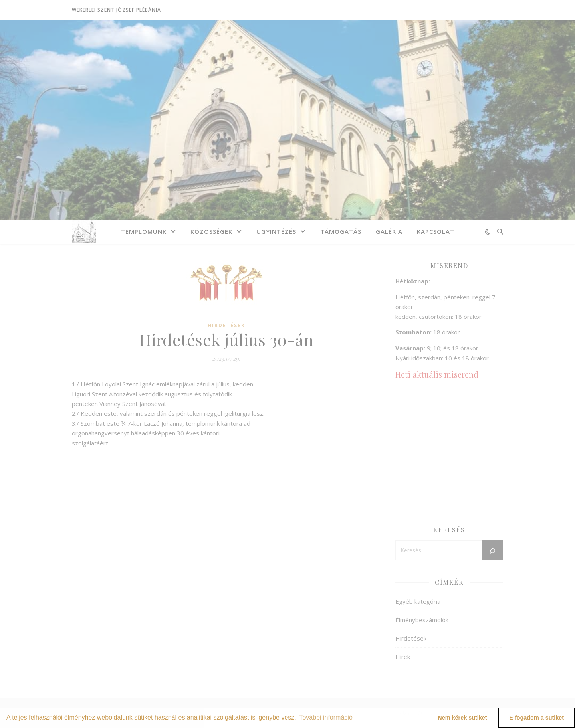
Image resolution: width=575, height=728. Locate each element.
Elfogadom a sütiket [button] (536, 718)
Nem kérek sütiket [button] (462, 718)
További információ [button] (326, 717)
